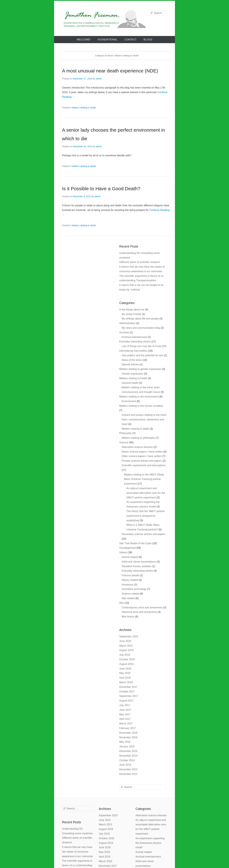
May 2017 (125, 714)
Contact (130, 40)
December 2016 (128, 733)
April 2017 (125, 719)
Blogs (148, 40)
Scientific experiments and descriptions (144, 465)
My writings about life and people (140, 319)
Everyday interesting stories (135, 342)
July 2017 (125, 705)
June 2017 (125, 710)
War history (128, 617)
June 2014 (125, 765)
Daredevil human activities (137, 566)
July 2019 (125, 655)
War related (128, 598)
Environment (129, 401)
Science (124, 442)
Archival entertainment (134, 337)
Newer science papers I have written (142, 452)
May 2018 (125, 673)
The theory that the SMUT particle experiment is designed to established (146, 516)
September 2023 (129, 636)
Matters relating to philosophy (138, 438)
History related (130, 580)
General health (130, 383)
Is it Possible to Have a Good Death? (101, 189)
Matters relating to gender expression (140, 369)
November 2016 (128, 737)
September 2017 (129, 696)
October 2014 (127, 760)
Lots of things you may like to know (141, 346)
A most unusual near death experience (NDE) (110, 71)
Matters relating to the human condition (141, 406)
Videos (123, 552)
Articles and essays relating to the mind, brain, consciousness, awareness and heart (144, 420)
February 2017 (128, 728)
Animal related (130, 557)
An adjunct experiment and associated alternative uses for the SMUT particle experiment (146, 493)
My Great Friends (132, 314)
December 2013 (128, 769)
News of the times (132, 360)
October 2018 (127, 659)
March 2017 (126, 724)
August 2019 (126, 650)
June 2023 (125, 641)
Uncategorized (127, 548)
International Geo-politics (133, 351)
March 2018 (126, 682)
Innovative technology (134, 589)
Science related (130, 594)
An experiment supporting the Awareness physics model (150, 843)
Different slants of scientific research (140, 262)
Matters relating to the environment (139, 397)
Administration (127, 323)
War (122, 603)
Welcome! (84, 40)
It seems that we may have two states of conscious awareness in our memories (77, 852)
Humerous (128, 585)
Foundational (108, 40)
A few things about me (132, 310)
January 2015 (127, 746)
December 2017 (128, 687)
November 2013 (128, 774)
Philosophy (125, 433)
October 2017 (127, 692)
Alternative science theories (137, 447)
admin (99, 79)
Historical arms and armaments (139, 612)
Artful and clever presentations (139, 562)
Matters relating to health (133, 378)
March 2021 (126, 646)
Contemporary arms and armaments (142, 608)
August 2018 (126, 664)
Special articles (130, 364)
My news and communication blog (141, 328)
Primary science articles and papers (142, 461)
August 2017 (126, 701)
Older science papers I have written (142, 456)
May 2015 (125, 742)
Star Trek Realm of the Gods (135, 543)
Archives (124, 332)
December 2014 (128, 751)
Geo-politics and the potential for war (142, 355)
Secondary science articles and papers (144, 534)
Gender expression (132, 374)
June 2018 (125, 669)
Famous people (130, 575)
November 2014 (128, 756)
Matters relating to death (84, 108)
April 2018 (125, 678)
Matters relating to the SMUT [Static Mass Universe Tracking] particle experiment (144, 479)
